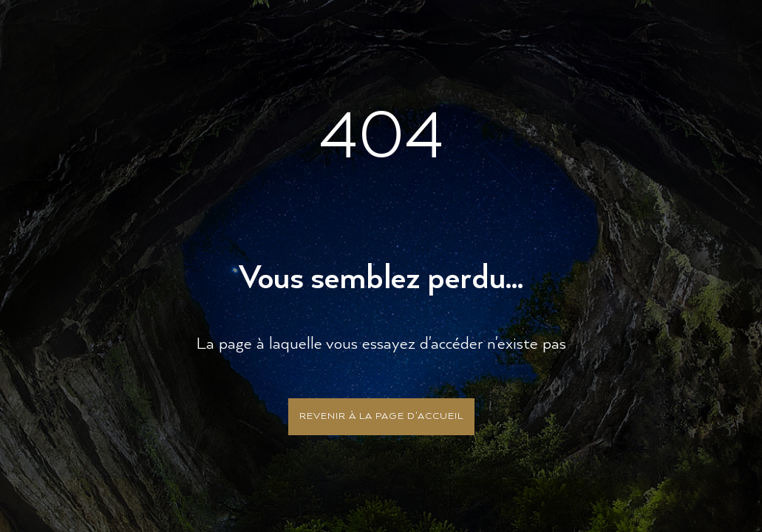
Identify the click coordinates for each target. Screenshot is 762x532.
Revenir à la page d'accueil (381, 416)
